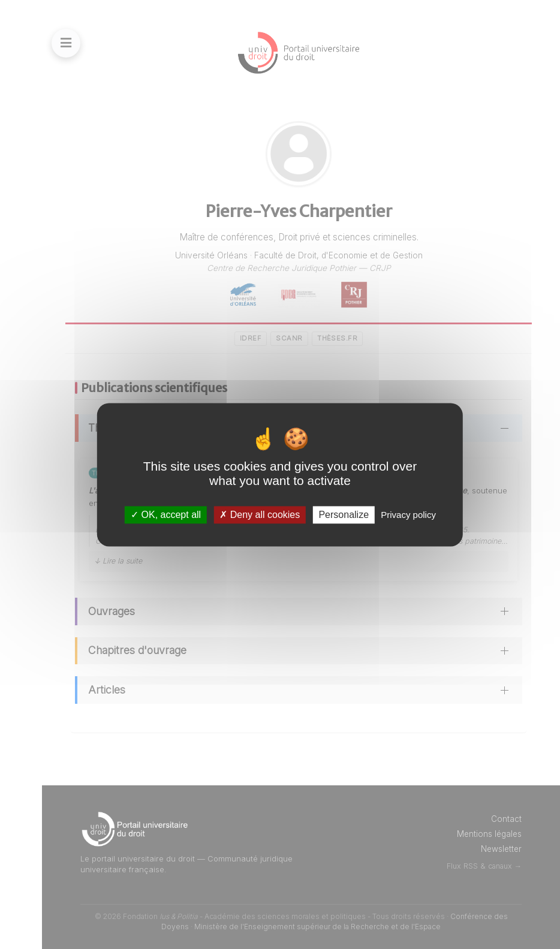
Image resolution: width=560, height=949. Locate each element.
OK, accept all (166, 515)
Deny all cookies (260, 515)
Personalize (344, 515)
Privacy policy (408, 515)
